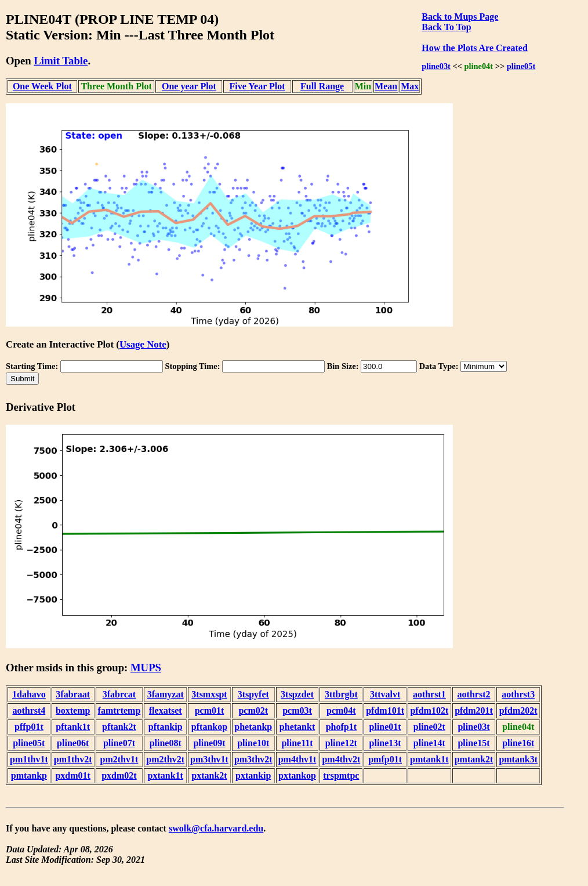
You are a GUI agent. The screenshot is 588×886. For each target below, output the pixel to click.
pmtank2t (474, 759)
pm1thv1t (29, 759)
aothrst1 (429, 694)
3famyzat (166, 694)
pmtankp (29, 775)
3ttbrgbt (341, 694)
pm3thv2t (253, 759)
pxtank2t (209, 775)
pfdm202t (518, 710)
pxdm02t (119, 775)
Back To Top (446, 27)
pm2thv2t (165, 759)
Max (410, 86)
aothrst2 (474, 694)
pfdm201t (474, 710)
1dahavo (29, 694)
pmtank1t (429, 759)
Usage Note (143, 344)
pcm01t (210, 710)
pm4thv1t (297, 759)
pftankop (209, 727)
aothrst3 (518, 694)
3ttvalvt (385, 694)
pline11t (297, 743)
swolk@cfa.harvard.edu (216, 828)
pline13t (385, 743)
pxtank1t (166, 775)
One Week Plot (42, 86)
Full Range (322, 86)
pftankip (166, 727)
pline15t (473, 743)
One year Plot (189, 86)
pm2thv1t (119, 759)
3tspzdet (297, 694)
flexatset (166, 710)
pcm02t (253, 710)
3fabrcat (119, 694)
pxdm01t (72, 775)
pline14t (429, 743)
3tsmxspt (209, 694)
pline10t (253, 743)
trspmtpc (341, 775)
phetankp (253, 727)
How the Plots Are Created (474, 48)
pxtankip (253, 775)
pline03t (436, 66)
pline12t (341, 743)
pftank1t (73, 727)
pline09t (209, 743)
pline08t (166, 743)
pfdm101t (385, 710)
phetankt (297, 727)
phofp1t (341, 727)
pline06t (73, 743)
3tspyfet (253, 694)
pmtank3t (518, 759)
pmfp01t (385, 759)
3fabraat (73, 694)
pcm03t (297, 710)
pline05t (521, 66)
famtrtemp (119, 710)
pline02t (429, 727)
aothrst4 (29, 710)
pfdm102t (429, 710)
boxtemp (73, 710)
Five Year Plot (257, 86)
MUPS (146, 668)
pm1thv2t (73, 759)
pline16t (518, 743)
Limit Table (61, 61)
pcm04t (341, 710)
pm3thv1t (209, 759)
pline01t (385, 727)
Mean (386, 86)
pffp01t (29, 727)
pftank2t (119, 727)
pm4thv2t (341, 759)
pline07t (119, 743)
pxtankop (297, 775)
